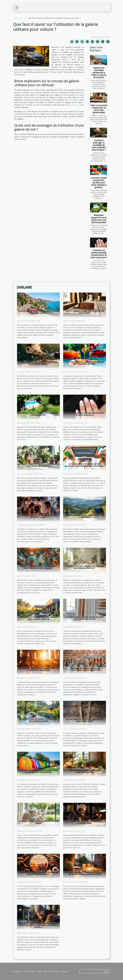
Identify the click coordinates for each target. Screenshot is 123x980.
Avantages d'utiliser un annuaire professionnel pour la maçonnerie (85, 669)
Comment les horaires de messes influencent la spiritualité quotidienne (38, 669)
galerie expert (75, 105)
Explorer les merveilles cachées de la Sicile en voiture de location (99, 73)
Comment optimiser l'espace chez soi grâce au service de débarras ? (85, 567)
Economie (16, 971)
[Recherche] (92, 971)
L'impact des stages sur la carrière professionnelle (85, 822)
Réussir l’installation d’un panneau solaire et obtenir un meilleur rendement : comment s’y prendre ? (38, 925)
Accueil (16, 18)
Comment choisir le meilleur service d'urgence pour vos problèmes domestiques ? (85, 466)
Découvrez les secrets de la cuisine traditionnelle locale (85, 771)
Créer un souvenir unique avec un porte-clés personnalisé (99, 109)
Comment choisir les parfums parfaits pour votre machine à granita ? (99, 183)
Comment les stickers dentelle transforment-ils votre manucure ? (99, 254)
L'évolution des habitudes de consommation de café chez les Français (39, 873)
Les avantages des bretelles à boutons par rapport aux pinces (85, 720)
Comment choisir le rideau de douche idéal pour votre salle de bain (85, 618)
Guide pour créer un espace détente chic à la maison (38, 822)
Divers (23, 18)
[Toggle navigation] (17, 8)
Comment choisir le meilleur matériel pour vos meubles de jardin (39, 720)
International (28, 971)
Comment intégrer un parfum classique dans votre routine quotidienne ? (38, 465)
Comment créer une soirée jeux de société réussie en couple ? (39, 516)
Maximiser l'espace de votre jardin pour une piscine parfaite (99, 219)
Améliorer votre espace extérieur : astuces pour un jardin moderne (39, 618)
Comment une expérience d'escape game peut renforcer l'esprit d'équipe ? (38, 567)
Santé (39, 971)
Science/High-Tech (52, 971)
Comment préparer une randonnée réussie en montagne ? (85, 516)
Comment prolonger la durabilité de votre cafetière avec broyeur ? (99, 145)
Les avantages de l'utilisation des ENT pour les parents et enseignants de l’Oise (85, 873)
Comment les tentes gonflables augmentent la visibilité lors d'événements (38, 771)
